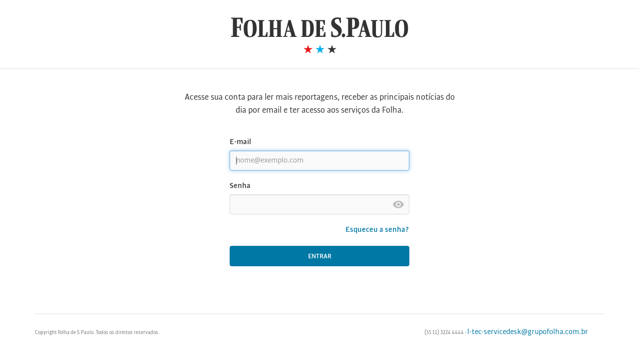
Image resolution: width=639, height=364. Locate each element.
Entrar (320, 257)
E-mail (240, 142)
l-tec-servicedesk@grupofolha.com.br (528, 332)
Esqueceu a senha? (377, 230)
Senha (240, 186)
